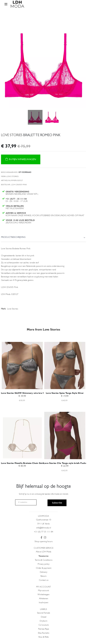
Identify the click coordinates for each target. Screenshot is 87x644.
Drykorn (43, 621)
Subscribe (57, 503)
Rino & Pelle (44, 637)
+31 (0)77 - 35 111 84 (16, 199)
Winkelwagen (43, 595)
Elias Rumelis (44, 633)
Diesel (44, 617)
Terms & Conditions (44, 560)
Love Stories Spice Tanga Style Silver (65, 393)
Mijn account (43, 591)
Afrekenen (44, 599)
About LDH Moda (43, 552)
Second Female (43, 613)
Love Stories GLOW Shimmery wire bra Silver (25, 393)
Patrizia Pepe (44, 629)
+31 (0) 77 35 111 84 (43, 532)
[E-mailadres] (26, 502)
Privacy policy (44, 564)
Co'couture (44, 625)
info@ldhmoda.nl (44, 528)
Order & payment (44, 568)
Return (43, 576)
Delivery (44, 572)
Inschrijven (44, 603)
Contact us (44, 580)
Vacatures (43, 556)
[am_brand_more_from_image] (22, 363)
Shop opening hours (43, 542)
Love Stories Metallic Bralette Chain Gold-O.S (25, 463)
